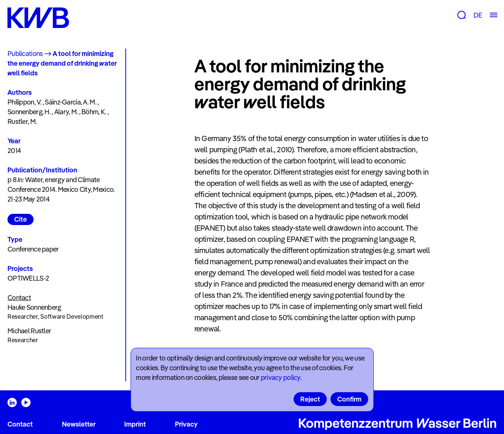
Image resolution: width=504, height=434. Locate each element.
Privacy (186, 424)
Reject (310, 399)
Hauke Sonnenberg (34, 307)
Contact (20, 424)
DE (478, 15)
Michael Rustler (29, 331)
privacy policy (281, 377)
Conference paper (33, 249)
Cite (21, 219)
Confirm (349, 399)
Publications (25, 54)
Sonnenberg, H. (29, 112)
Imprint (135, 424)
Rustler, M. (22, 121)
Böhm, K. (94, 112)
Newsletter (79, 424)
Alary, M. (66, 112)
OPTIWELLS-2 (28, 278)
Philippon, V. (24, 102)
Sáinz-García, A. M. (70, 102)
